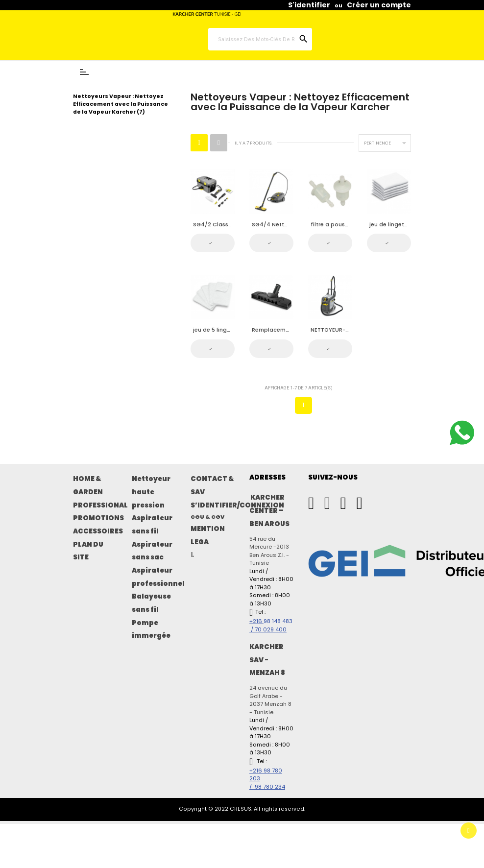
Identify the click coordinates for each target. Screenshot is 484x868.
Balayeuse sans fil (151, 603)
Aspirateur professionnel (158, 577)
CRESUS (241, 809)
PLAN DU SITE (88, 551)
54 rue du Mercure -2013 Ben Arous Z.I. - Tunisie (269, 551)
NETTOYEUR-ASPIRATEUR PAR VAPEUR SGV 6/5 (331, 330)
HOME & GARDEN (88, 485)
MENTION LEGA (208, 535)
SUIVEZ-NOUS (333, 477)
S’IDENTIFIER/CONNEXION (237, 505)
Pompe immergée (151, 629)
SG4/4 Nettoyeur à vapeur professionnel (273, 225)
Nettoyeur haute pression (151, 492)
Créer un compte (379, 5)
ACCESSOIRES (98, 531)
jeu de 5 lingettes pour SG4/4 (214, 330)
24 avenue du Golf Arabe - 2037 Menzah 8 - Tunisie (270, 700)
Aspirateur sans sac (152, 551)
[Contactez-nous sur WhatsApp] (462, 434)
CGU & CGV (207, 517)
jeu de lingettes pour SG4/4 (390, 225)
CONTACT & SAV (212, 485)
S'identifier (309, 5)
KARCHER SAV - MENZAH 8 (267, 660)
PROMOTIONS (98, 518)
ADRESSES (267, 477)
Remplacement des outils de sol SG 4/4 (273, 330)
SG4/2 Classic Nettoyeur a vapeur (214, 225)
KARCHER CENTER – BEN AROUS (269, 510)
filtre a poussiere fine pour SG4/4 (331, 225)
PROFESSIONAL (100, 505)
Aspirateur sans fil (152, 525)
